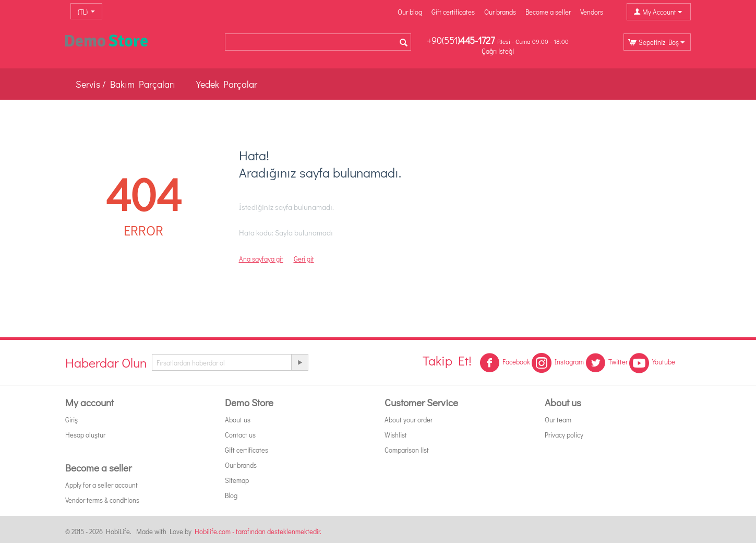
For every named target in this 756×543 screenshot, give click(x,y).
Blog (231, 495)
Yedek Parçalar (227, 84)
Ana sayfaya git (261, 259)
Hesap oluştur (85, 435)
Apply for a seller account (101, 485)
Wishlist (396, 435)
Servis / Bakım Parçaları (125, 84)
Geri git (304, 259)
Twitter (607, 363)
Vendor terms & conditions (102, 500)
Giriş (71, 420)
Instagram (558, 363)
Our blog (410, 12)
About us (238, 420)
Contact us (240, 435)
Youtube (652, 363)
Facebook (505, 363)
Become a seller (548, 12)
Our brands (500, 12)
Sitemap (237, 480)
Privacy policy (564, 435)
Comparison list (407, 450)
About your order (409, 420)
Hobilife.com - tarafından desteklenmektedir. (258, 531)
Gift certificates (453, 12)
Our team (558, 420)
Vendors (592, 12)
